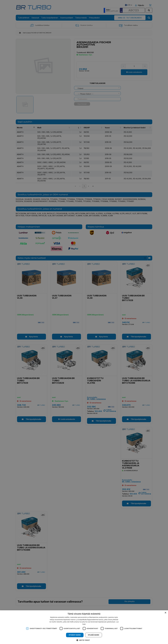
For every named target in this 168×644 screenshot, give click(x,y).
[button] (84, 640)
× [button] (165, 613)
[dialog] (84, 627)
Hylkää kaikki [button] (94, 635)
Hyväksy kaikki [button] (75, 635)
